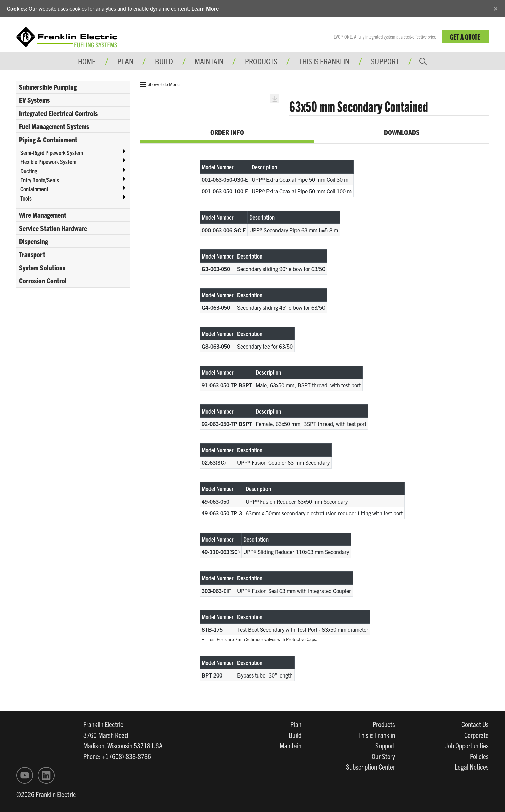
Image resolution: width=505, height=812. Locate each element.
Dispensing (33, 241)
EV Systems (34, 100)
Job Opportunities (467, 745)
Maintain (290, 745)
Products (384, 724)
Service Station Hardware (53, 228)
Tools (26, 198)
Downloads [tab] (402, 132)
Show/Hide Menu (160, 84)
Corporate (476, 735)
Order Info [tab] (227, 132)
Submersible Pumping (48, 87)
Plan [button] (125, 61)
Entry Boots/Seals (40, 180)
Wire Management (43, 215)
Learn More (205, 8)
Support (385, 61)
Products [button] (261, 61)
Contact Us (475, 724)
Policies (479, 756)
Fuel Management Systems (54, 126)
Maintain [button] (209, 61)
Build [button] (164, 61)
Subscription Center (371, 766)
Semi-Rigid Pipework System (52, 153)
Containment (34, 189)
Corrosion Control (43, 280)
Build (295, 735)
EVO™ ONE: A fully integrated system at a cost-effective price (385, 37)
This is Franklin (324, 61)
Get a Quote (465, 37)
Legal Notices (472, 766)
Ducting (29, 171)
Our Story (383, 756)
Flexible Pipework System (48, 162)
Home (87, 61)
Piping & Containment (48, 139)
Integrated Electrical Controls (58, 113)
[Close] (496, 8)
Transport (32, 254)
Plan (296, 724)
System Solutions (42, 267)
